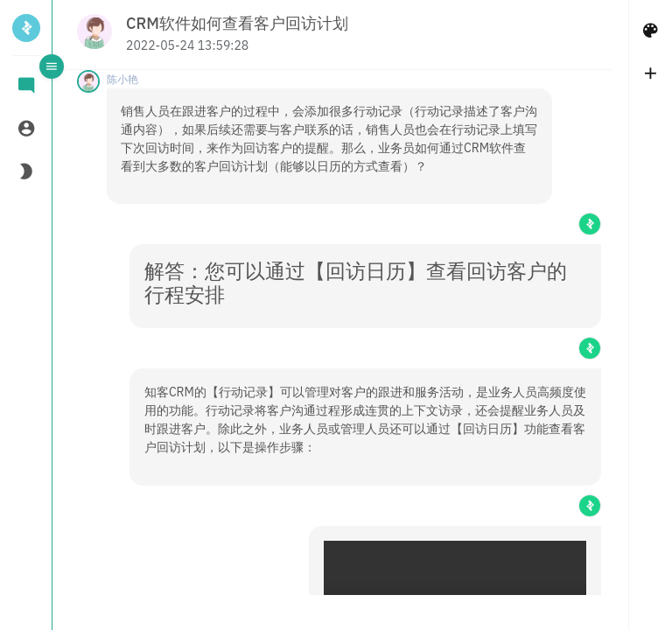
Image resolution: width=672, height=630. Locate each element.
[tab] (26, 87)
